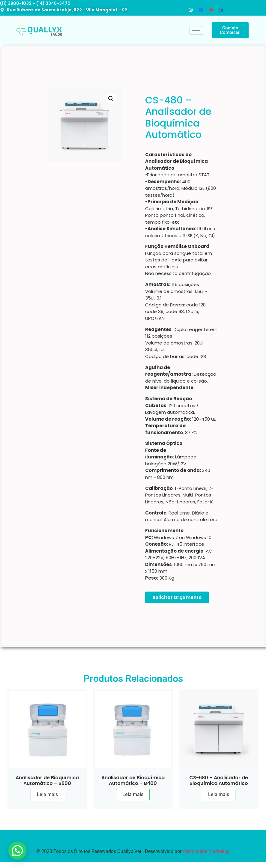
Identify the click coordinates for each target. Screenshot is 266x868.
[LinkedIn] (221, 10)
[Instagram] (191, 10)
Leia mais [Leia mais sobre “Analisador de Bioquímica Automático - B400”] (133, 794)
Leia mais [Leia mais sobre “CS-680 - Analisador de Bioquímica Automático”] (219, 794)
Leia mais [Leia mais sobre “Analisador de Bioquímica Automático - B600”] (47, 794)
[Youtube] (211, 10)
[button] (111, 99)
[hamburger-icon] (196, 30)
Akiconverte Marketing (206, 851)
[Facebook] (201, 10)
